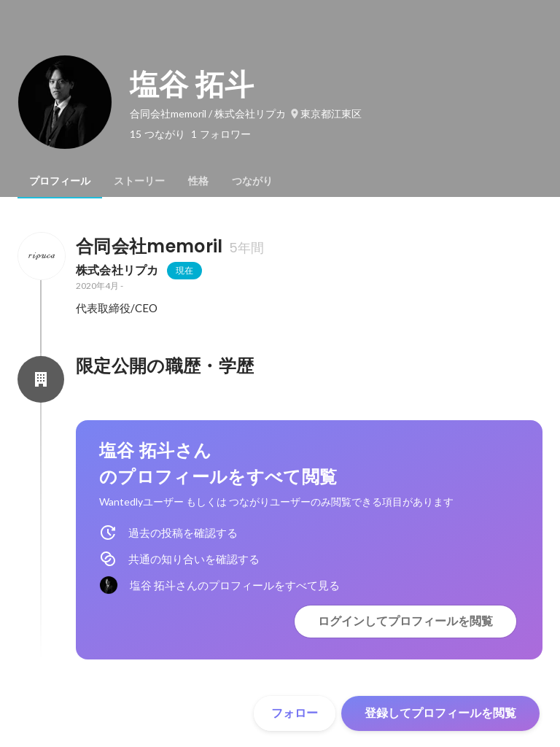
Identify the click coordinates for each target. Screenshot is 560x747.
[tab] (60, 181)
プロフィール (60, 181)
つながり (252, 181)
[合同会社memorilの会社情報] (41, 256)
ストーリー (139, 181)
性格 (198, 181)
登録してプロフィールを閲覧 (440, 713)
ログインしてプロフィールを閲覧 (405, 621)
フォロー (295, 713)
